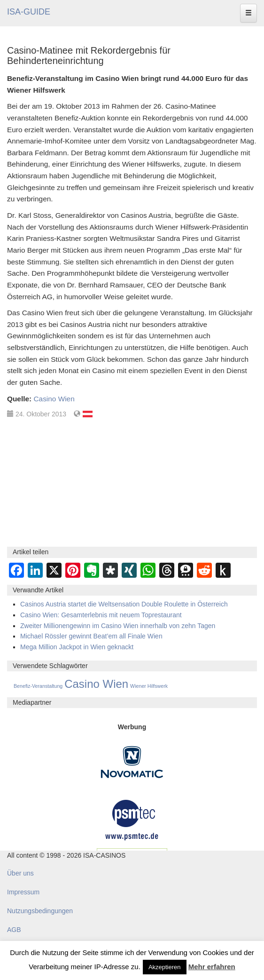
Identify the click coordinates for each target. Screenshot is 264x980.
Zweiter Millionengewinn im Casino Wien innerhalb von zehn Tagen (118, 626)
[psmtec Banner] (132, 819)
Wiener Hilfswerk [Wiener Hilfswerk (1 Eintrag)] (149, 686)
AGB (14, 930)
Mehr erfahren (212, 967)
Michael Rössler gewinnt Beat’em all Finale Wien (91, 636)
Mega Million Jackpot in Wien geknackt (77, 647)
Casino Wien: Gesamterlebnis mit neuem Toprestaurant (101, 615)
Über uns (20, 873)
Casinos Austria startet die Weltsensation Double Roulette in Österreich (124, 604)
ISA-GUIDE (29, 12)
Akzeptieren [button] (165, 967)
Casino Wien (54, 399)
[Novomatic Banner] (132, 762)
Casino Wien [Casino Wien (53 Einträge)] (96, 684)
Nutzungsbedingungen (40, 911)
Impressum (23, 892)
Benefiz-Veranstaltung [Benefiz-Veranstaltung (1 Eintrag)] (38, 686)
